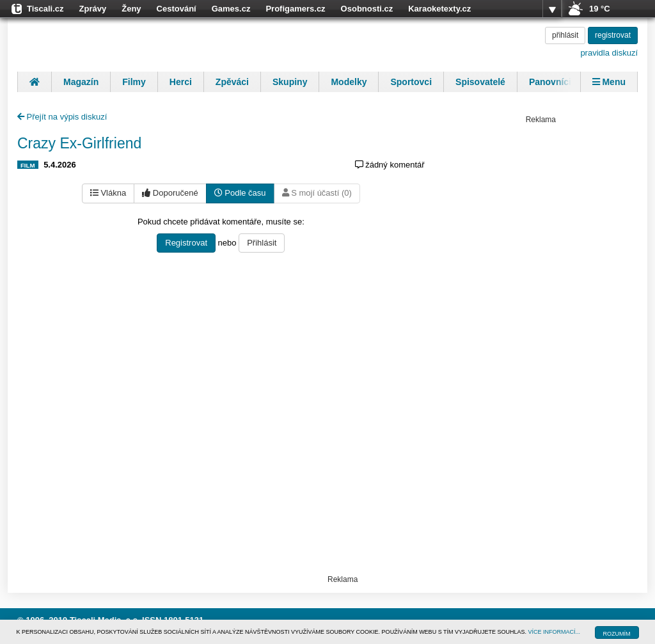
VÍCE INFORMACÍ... (555, 632)
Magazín (81, 82)
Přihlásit (262, 243)
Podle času (240, 193)
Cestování (177, 9)
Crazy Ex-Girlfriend (79, 143)
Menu (609, 82)
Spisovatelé (480, 82)
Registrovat (186, 243)
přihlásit (565, 35)
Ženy (131, 9)
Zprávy (93, 9)
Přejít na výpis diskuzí (62, 117)
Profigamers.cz (295, 9)
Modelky (349, 82)
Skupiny (290, 82)
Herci (181, 82)
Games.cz (231, 9)
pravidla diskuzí (609, 53)
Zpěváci (232, 82)
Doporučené (170, 193)
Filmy (134, 82)
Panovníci (550, 82)
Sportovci (411, 82)
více (552, 9)
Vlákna (108, 193)
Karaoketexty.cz (439, 9)
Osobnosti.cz (367, 9)
